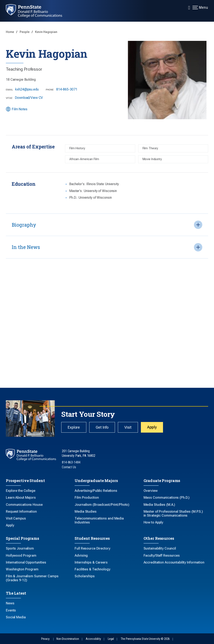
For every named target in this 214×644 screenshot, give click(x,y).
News (10, 603)
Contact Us (69, 467)
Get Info (102, 427)
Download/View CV (29, 98)
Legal (111, 639)
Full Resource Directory (92, 548)
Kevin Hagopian (46, 32)
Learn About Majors (21, 498)
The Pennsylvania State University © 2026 (145, 639)
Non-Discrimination (68, 639)
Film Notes (17, 109)
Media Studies (85, 512)
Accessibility (93, 639)
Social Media (16, 617)
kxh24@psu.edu (27, 89)
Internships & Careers (91, 562)
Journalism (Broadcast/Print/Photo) (102, 505)
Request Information (21, 512)
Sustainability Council (160, 548)
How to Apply (153, 522)
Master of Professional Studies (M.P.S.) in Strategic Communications (173, 513)
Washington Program (22, 569)
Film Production (87, 498)
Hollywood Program (21, 555)
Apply (152, 427)
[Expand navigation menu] (189, 7)
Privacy (45, 639)
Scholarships (85, 576)
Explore (74, 427)
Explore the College (21, 491)
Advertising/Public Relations (96, 491)
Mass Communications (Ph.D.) (167, 498)
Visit (128, 427)
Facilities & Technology (92, 569)
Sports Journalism (20, 548)
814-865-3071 (67, 89)
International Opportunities (26, 562)
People (25, 32)
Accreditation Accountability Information (174, 562)
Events (11, 610)
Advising (81, 555)
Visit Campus (16, 518)
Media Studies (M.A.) (159, 505)
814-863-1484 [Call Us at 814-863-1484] (71, 462)
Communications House (24, 505)
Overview (151, 491)
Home (10, 32)
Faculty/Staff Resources (162, 555)
